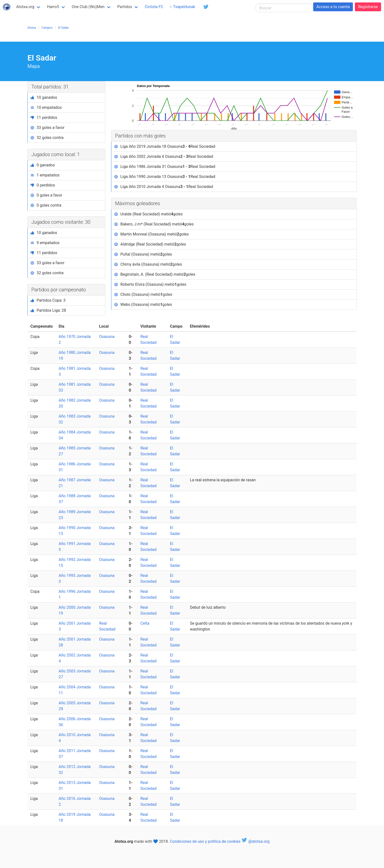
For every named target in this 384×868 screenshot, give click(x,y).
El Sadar (63, 28)
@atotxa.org (256, 841)
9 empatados (45, 243)
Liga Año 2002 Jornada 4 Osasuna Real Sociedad (164, 157)
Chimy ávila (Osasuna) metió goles (148, 264)
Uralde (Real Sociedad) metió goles (149, 214)
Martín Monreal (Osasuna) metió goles (152, 234)
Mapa (34, 66)
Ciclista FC (154, 7)
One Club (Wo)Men (88, 7)
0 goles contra (46, 205)
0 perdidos (43, 185)
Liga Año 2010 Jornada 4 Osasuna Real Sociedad (164, 187)
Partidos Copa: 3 (48, 300)
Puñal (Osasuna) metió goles (143, 254)
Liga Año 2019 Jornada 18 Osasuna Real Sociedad (165, 147)
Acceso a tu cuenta (333, 7)
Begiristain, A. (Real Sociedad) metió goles (155, 274)
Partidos (125, 7)
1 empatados (45, 175)
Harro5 (53, 7)
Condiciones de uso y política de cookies (205, 841)
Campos (47, 28)
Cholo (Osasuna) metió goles (143, 295)
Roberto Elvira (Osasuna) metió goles (150, 285)
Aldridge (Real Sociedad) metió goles (150, 244)
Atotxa (32, 28)
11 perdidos (44, 118)
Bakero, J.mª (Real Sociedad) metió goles (154, 224)
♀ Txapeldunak (182, 7)
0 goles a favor (46, 195)
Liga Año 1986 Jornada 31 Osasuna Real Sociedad (165, 167)
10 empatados (46, 107)
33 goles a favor (48, 128)
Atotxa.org (25, 7)
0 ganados (43, 165)
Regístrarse (368, 7)
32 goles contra (47, 138)
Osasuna (107, 337)
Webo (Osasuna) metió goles (143, 305)
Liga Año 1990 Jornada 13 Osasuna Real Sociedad (165, 177)
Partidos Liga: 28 (48, 310)
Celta (145, 623)
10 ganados (44, 97)
